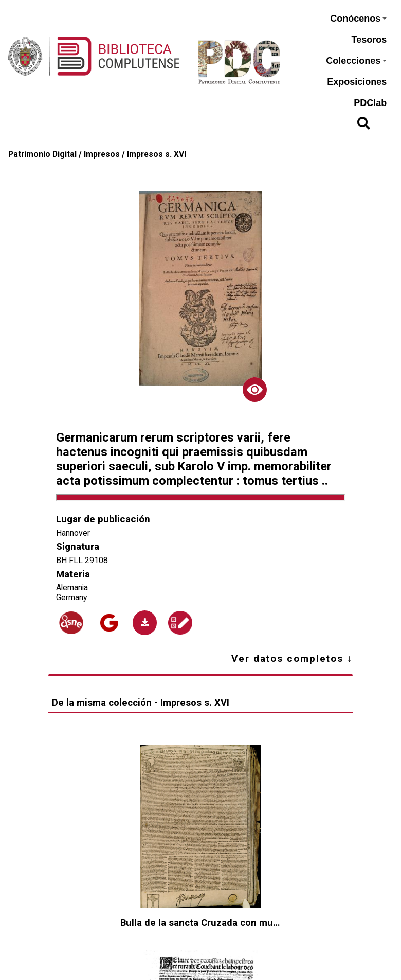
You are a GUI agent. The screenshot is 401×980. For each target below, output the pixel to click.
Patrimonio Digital (42, 154)
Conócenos (358, 19)
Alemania (72, 588)
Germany (71, 597)
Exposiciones (357, 82)
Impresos (102, 154)
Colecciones (356, 61)
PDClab (370, 103)
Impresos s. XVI (157, 154)
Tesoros (369, 40)
